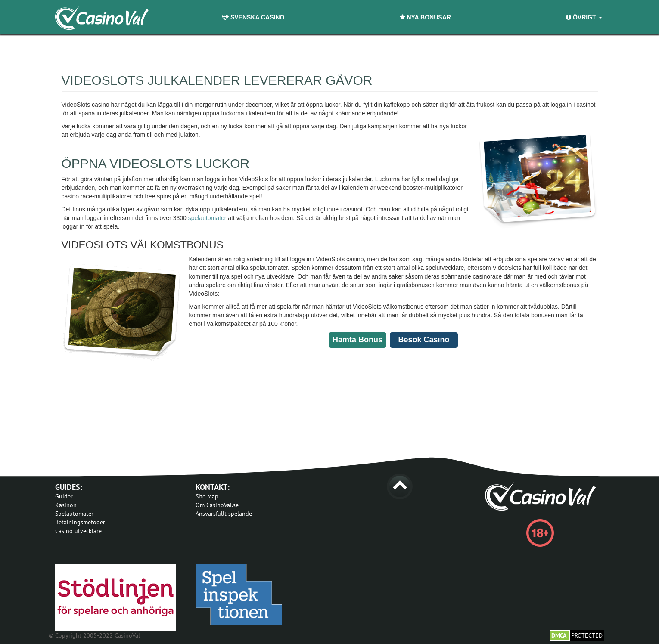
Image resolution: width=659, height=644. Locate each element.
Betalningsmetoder (80, 522)
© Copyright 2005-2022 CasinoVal (94, 635)
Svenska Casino (253, 17)
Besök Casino (424, 340)
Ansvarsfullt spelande (224, 514)
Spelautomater (74, 514)
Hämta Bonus (357, 340)
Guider (64, 496)
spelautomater (207, 218)
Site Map (207, 496)
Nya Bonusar (425, 17)
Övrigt (584, 17)
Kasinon (66, 505)
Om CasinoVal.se (217, 505)
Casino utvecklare (78, 531)
